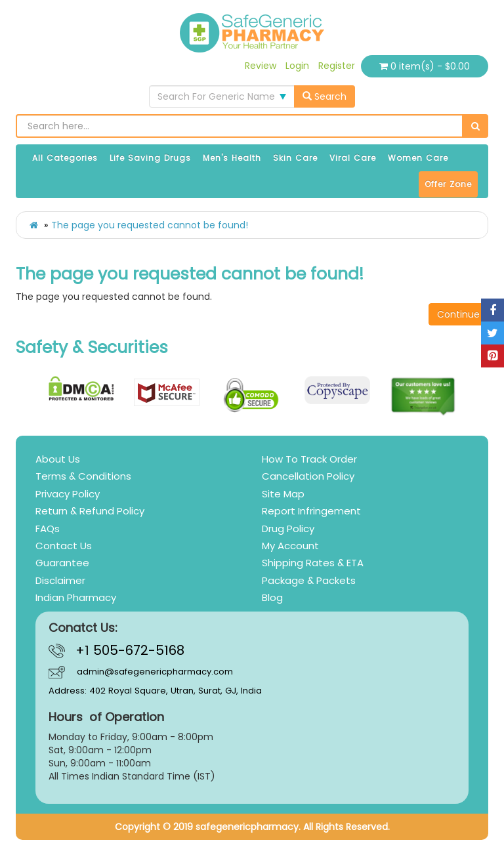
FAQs (48, 529)
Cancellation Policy (308, 476)
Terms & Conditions (83, 476)
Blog (272, 597)
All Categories (65, 158)
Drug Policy (288, 529)
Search (325, 96)
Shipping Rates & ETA (313, 563)
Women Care (418, 158)
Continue (458, 314)
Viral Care (353, 158)
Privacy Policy (68, 494)
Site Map (283, 494)
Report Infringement (311, 511)
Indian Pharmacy (76, 597)
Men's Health (232, 158)
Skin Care (295, 158)
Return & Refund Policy (90, 511)
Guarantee (62, 563)
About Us (58, 459)
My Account (290, 546)
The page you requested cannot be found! (150, 225)
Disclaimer (60, 580)
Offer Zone (448, 184)
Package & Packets (309, 580)
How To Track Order (309, 459)
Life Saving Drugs (150, 158)
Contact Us (64, 546)
